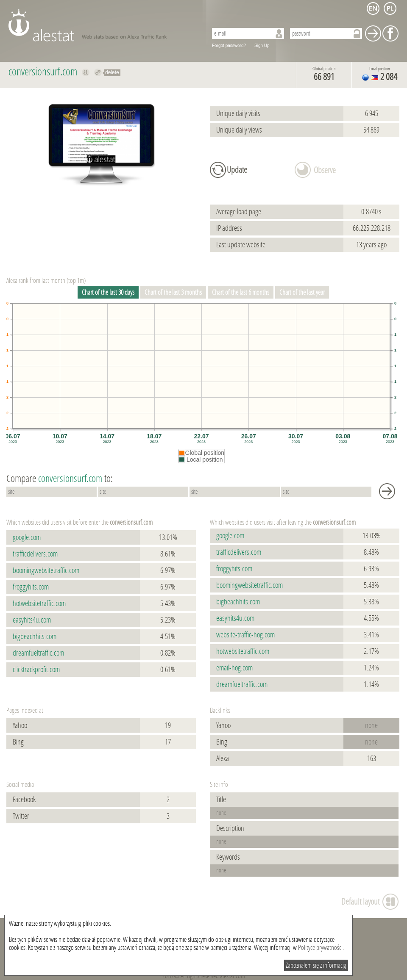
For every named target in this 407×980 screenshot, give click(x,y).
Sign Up (262, 46)
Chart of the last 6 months (241, 292)
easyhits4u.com (32, 620)
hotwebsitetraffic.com (39, 604)
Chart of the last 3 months (173, 292)
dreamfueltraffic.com (38, 653)
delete (112, 72)
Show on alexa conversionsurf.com (86, 72)
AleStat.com (103, 25)
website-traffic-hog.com (245, 635)
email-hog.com (234, 668)
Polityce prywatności (320, 948)
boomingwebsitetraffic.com (46, 570)
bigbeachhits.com (35, 637)
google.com (27, 537)
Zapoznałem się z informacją (316, 965)
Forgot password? (229, 46)
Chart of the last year (302, 292)
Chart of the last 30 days (108, 292)
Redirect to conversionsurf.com (98, 72)
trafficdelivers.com (35, 554)
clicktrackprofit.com (36, 670)
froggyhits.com (31, 587)
